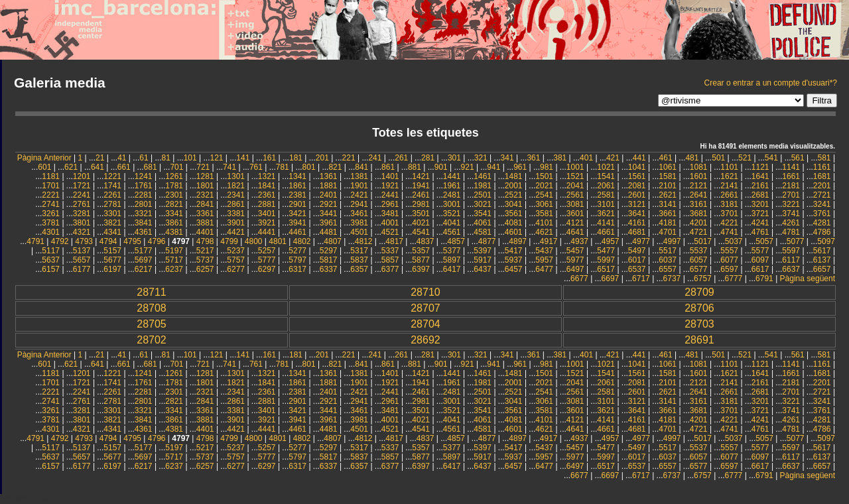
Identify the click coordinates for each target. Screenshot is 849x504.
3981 (359, 223)
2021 (544, 186)
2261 (112, 195)
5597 (791, 251)
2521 (514, 195)
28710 (425, 292)
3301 (112, 214)
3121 (637, 204)
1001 (575, 167)
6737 (672, 279)
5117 (51, 251)
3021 (483, 204)
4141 (606, 223)
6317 (297, 269)
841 (361, 167)
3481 (390, 214)
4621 (544, 232)
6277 (236, 269)
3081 (575, 204)
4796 (157, 241)
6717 (641, 279)
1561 (637, 176)
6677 (579, 279)
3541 (483, 214)
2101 (668, 186)
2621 (668, 195)
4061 (483, 223)
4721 (699, 232)
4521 (390, 232)
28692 (425, 340)
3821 (112, 223)
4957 (611, 241)
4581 (483, 232)
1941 (421, 186)
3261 (51, 214)
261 (401, 158)
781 (283, 167)
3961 (329, 223)
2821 (174, 204)
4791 (35, 241)
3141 (668, 204)
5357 (421, 251)
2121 (699, 186)
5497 (637, 251)
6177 (82, 269)
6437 (483, 269)
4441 (267, 232)
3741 (791, 214)
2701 (791, 195)
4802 (302, 241)
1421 (421, 176)
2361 (267, 195)
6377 (390, 269)
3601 (575, 214)
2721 (822, 195)
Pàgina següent (808, 279)
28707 (425, 308)
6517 (606, 269)
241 (375, 158)
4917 (549, 241)
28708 (152, 308)
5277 (297, 251)
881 (415, 167)
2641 (699, 195)
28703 (699, 324)
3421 (297, 214)
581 (824, 158)
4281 (822, 223)
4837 (425, 241)
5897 (452, 260)
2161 (760, 186)
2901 (297, 204)
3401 (267, 214)
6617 (760, 269)
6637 (791, 269)
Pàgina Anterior (44, 158)
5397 (483, 251)
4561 (452, 232)
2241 (82, 195)
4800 (254, 241)
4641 (575, 232)
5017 (703, 241)
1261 (174, 176)
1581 (668, 176)
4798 (205, 241)
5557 (729, 251)
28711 (152, 292)
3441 (329, 214)
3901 (236, 223)
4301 (51, 232)
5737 (205, 260)
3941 (297, 223)
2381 (297, 195)
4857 (456, 241)
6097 (760, 260)
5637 (51, 260)
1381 (359, 176)
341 (507, 158)
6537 (637, 269)
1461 (483, 176)
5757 (236, 260)
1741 (112, 186)
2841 (205, 204)
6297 (267, 269)
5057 (764, 241)
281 (428, 158)
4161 (637, 223)
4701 (668, 232)
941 (493, 167)
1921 (390, 186)
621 (71, 167)
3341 (174, 214)
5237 (236, 251)
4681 (637, 232)
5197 (174, 251)
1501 (544, 176)
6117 (791, 260)
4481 (329, 232)
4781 (791, 232)
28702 (152, 340)
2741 (51, 204)
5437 (544, 251)
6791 (764, 279)
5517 (668, 251)
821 (335, 167)
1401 (390, 176)
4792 (60, 241)
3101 (606, 204)
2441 (390, 195)
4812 (364, 241)
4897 (518, 241)
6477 (544, 269)
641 (98, 167)
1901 (359, 186)
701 (176, 167)
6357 (359, 269)
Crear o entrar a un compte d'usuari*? (771, 83)
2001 (514, 186)
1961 (452, 186)
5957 (544, 260)
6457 (514, 269)
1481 (514, 176)
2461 (421, 195)
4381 (174, 232)
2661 (729, 195)
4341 (112, 232)
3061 (544, 204)
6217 (144, 269)
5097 (826, 241)
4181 (668, 223)
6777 (734, 279)
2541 (544, 195)
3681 (699, 214)
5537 (699, 251)
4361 (144, 232)
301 (454, 158)
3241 (822, 204)
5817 (329, 260)
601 (44, 167)
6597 (729, 269)
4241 (760, 223)
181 (296, 158)
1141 (791, 167)
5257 (267, 251)
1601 (699, 176)
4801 (278, 241)
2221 (51, 195)
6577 (699, 269)
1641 (760, 176)
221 (349, 158)
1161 (822, 167)
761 (256, 167)
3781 (51, 223)
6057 (699, 260)
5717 (174, 260)
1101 (729, 167)
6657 (822, 269)
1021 (606, 167)
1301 (236, 176)
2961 (390, 204)
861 (388, 167)
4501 (359, 232)
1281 (205, 176)
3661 (668, 214)
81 (165, 158)
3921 (267, 223)
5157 (112, 251)
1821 (236, 186)
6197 (112, 269)
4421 (236, 232)
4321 (82, 232)
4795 (132, 241)
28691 (699, 340)
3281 (82, 214)
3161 (699, 204)
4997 (672, 241)
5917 (483, 260)
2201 (822, 186)
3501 (421, 214)
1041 (637, 167)
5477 (606, 251)
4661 (606, 232)
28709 (699, 292)
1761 (144, 186)
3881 (205, 223)
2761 (82, 204)
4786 (822, 232)
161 (269, 158)
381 (560, 158)
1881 (329, 186)
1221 (112, 176)
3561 (514, 214)
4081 (514, 223)
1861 (297, 186)
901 (441, 167)
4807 (333, 241)
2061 (606, 186)
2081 (637, 186)
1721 (82, 186)
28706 (699, 308)
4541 (421, 232)
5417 (514, 251)
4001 (390, 223)
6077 (729, 260)
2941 (359, 204)
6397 (421, 269)
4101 (544, 223)
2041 (575, 186)
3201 (760, 204)
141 (243, 158)
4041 (452, 223)
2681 (760, 195)
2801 (144, 204)
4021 (421, 223)
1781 (174, 186)
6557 (668, 269)
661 (124, 167)
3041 (514, 204)
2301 (174, 195)
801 (309, 167)
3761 (822, 214)
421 (613, 158)
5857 (390, 260)
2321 (205, 195)
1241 (144, 176)
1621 (729, 176)
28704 (425, 324)
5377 (452, 251)
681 (151, 167)
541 (771, 158)
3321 (144, 214)
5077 (796, 241)
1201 (82, 176)
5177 (144, 251)
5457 (575, 251)
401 (586, 158)
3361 (205, 214)
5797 (297, 260)
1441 (452, 176)
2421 (359, 195)
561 (798, 158)
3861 (174, 223)
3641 (637, 214)
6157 (51, 269)
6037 (668, 260)
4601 (514, 232)
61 (144, 158)
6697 (611, 279)
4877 (487, 241)
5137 (82, 251)
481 (692, 158)
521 (745, 158)
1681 (822, 176)
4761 (760, 232)
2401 (329, 195)
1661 (791, 176)
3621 (606, 214)
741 (229, 167)
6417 (452, 269)
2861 (236, 204)
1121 (760, 167)
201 (322, 158)
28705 (152, 324)
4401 (205, 232)
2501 (483, 195)
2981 (421, 204)
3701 (729, 214)
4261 (791, 223)
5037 (734, 241)
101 (190, 158)
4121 (575, 223)
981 (547, 167)
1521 (575, 176)
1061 (668, 167)
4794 (108, 241)
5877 (421, 260)
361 (533, 158)
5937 (514, 260)
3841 (144, 223)
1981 (483, 186)
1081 (699, 167)
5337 (390, 251)
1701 (51, 186)
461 (666, 158)
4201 (699, 223)
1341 (297, 176)
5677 (112, 260)
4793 (84, 241)
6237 (174, 269)
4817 (394, 241)
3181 (729, 204)
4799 (229, 241)
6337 (329, 269)
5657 (82, 260)
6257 (205, 269)
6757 (703, 279)
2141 (729, 186)
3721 (760, 214)
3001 (452, 204)
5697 (144, 260)
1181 (51, 176)
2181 (791, 186)
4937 (579, 241)
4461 (297, 232)
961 (520, 167)
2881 (267, 204)
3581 (544, 214)
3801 (82, 223)
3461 (359, 214)
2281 (144, 195)
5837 (359, 260)
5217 (205, 251)
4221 (729, 223)
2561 (575, 195)
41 (122, 158)
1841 (267, 186)
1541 (606, 176)
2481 (452, 195)
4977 (641, 241)
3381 (236, 214)
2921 (329, 204)
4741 (729, 232)
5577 (760, 251)
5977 (575, 260)
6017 (637, 260)
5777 (267, 260)
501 (718, 158)
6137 (822, 260)
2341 (236, 195)
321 (481, 158)
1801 (205, 186)
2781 (112, 204)
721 (203, 167)
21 (100, 158)
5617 (822, 251)
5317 (359, 251)
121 (216, 158)
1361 (329, 176)
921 (468, 167)
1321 (267, 176)
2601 (637, 195)
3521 (452, 214)
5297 (329, 251)
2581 (606, 195)
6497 (575, 269)
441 (639, 158)
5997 (606, 260)
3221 (791, 204)
